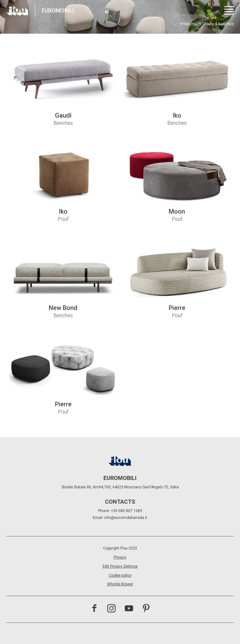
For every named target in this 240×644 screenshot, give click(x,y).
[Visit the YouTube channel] (129, 609)
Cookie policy (120, 575)
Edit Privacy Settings (120, 566)
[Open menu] (229, 10)
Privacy (120, 557)
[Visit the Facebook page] (94, 609)
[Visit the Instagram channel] (111, 609)
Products (188, 24)
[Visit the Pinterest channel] (146, 609)
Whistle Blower (120, 584)
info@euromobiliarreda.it (126, 518)
